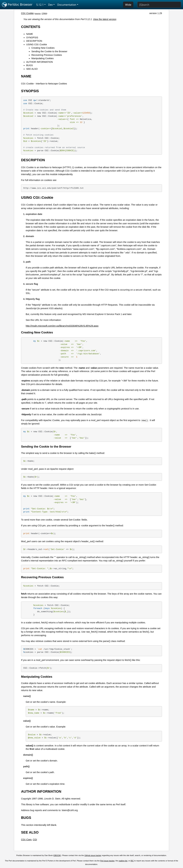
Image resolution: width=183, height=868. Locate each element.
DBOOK (57, 855)
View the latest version (105, 19)
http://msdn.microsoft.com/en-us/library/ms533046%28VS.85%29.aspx (62, 326)
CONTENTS (31, 27)
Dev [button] (51, 5)
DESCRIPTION (34, 41)
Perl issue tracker (107, 861)
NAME (30, 34)
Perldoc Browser (17, 5)
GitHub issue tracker (93, 855)
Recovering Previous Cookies (47, 55)
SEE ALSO (32, 69)
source (38, 13)
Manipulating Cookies (43, 58)
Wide (128, 5)
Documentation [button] (67, 5)
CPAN (44, 13)
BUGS (30, 65)
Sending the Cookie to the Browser (49, 51)
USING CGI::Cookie (37, 44)
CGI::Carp (26, 840)
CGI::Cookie (27, 13)
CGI (35, 840)
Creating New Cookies (43, 48)
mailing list (123, 861)
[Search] (159, 5)
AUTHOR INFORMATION (39, 62)
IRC (132, 861)
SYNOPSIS (32, 38)
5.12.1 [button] (40, 5)
